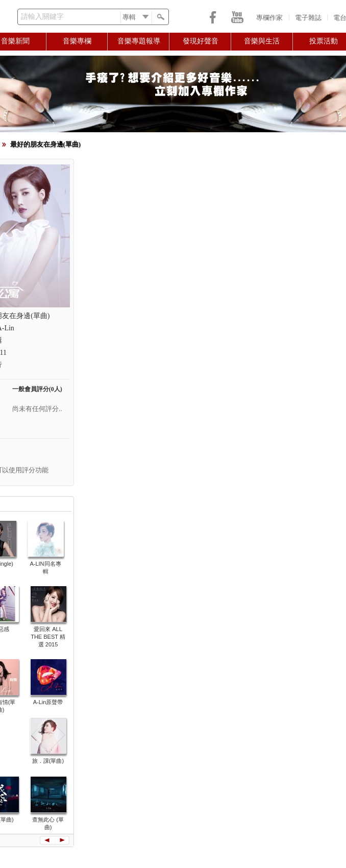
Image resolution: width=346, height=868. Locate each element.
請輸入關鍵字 (42, 17)
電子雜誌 (308, 18)
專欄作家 (269, 18)
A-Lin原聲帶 (48, 702)
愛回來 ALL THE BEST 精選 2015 (48, 637)
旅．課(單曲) (48, 761)
